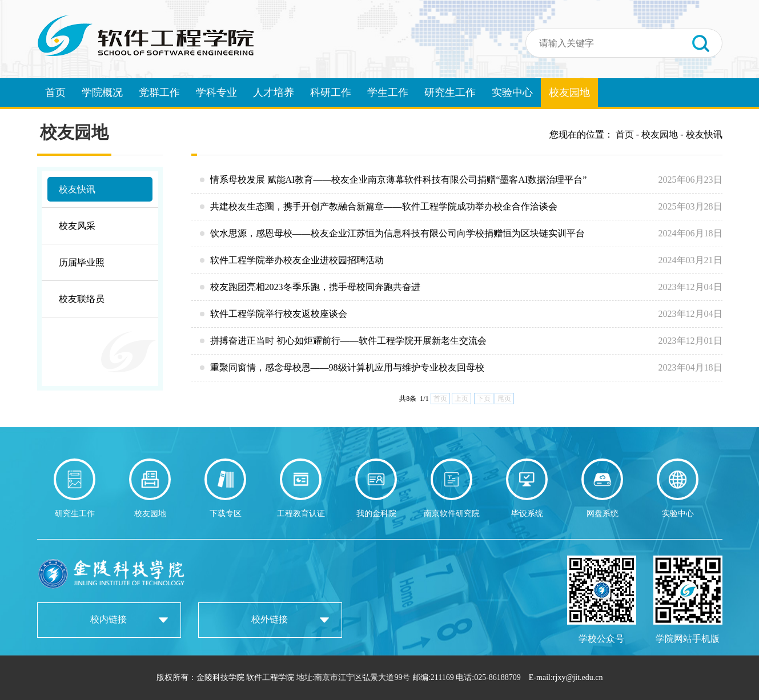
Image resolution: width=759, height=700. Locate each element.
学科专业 (216, 92)
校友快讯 (77, 189)
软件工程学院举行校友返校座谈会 (461, 314)
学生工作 (388, 92)
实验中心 (512, 92)
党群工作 (159, 92)
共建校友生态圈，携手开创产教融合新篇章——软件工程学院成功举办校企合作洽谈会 (461, 207)
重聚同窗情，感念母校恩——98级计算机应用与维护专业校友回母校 (461, 368)
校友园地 (569, 92)
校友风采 (77, 226)
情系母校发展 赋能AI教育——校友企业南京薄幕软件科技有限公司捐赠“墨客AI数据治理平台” (461, 180)
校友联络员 (82, 299)
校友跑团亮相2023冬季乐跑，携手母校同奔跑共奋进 (461, 287)
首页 (55, 92)
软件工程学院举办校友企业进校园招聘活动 (461, 260)
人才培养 (274, 92)
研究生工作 (450, 92)
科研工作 (331, 92)
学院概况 (102, 92)
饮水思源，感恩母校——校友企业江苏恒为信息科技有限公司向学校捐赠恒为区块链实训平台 (461, 234)
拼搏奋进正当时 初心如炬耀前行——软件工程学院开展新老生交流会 (461, 341)
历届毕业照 (82, 262)
